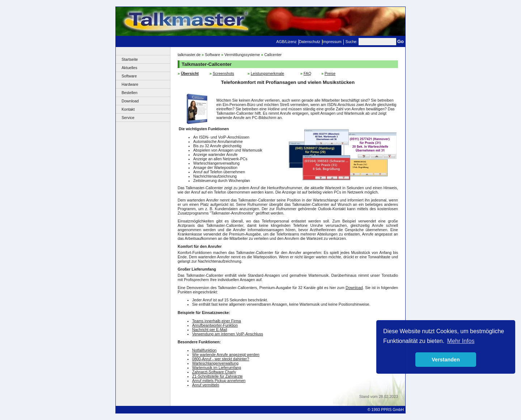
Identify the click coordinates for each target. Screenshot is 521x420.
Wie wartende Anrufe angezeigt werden (226, 355)
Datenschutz (310, 42)
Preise (330, 73)
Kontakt (128, 109)
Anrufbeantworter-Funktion (215, 325)
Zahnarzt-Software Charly (214, 372)
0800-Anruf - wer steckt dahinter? (221, 359)
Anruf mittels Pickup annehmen (219, 381)
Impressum (332, 42)
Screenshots (223, 73)
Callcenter (273, 55)
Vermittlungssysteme (242, 55)
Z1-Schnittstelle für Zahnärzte (217, 376)
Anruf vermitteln (206, 385)
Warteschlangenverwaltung (215, 363)
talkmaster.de (189, 55)
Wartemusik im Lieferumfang (217, 368)
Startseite (130, 59)
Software (129, 76)
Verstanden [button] (446, 360)
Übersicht (190, 73)
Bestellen (130, 93)
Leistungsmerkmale (267, 73)
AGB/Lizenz (287, 42)
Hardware (130, 84)
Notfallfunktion (204, 350)
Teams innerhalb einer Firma (217, 321)
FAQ (307, 73)
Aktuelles (129, 68)
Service (128, 118)
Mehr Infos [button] (461, 341)
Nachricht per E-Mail (210, 330)
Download (130, 101)
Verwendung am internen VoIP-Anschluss (228, 334)
